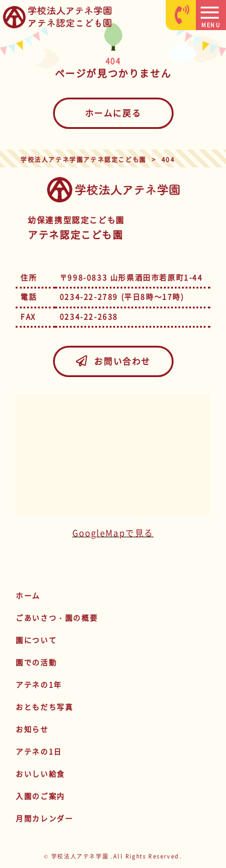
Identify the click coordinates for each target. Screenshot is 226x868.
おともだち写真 (44, 707)
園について (36, 640)
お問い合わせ (113, 361)
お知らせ (32, 729)
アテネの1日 (39, 752)
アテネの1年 (39, 685)
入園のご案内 (40, 796)
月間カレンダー (44, 819)
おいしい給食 (40, 774)
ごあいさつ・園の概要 (57, 618)
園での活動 (36, 663)
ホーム (28, 596)
